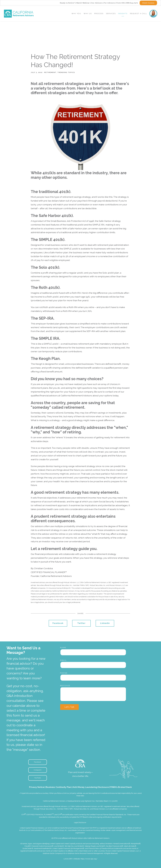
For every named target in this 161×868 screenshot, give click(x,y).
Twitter (81, 623)
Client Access (148, 3)
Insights (123, 14)
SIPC (71, 809)
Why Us (88, 14)
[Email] (93, 665)
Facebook (58, 623)
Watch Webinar (83, 3)
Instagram (38, 770)
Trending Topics (66, 72)
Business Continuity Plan (59, 787)
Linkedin (105, 623)
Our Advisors (97, 3)
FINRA (66, 809)
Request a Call (139, 14)
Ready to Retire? (67, 3)
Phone (64, 673)
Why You (76, 14)
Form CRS (121, 3)
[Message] (93, 694)
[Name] (93, 652)
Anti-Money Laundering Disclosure (91, 787)
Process (99, 14)
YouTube (38, 778)
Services (111, 14)
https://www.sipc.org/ (89, 859)
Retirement (50, 72)
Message (65, 686)
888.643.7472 (132, 3)
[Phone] (93, 678)
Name (63, 648)
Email (64, 660)
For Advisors (110, 3)
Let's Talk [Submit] (69, 707)
